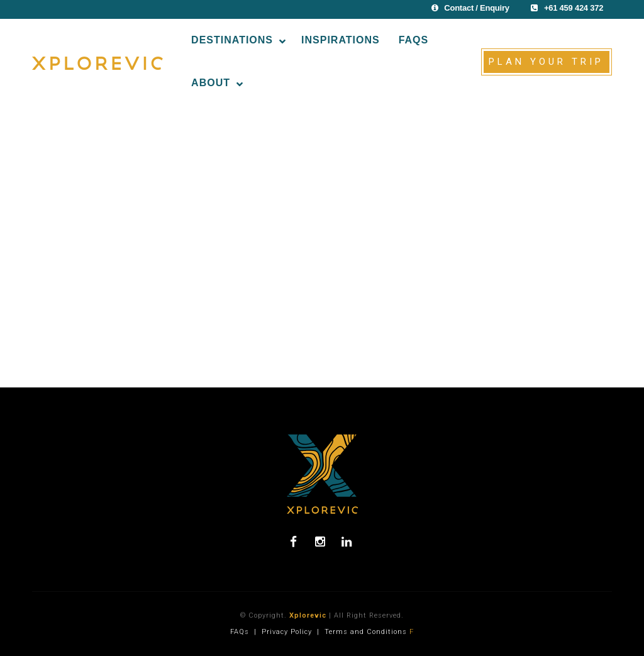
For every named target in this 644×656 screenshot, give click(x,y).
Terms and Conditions (366, 632)
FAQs (240, 632)
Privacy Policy (287, 632)
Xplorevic (308, 615)
